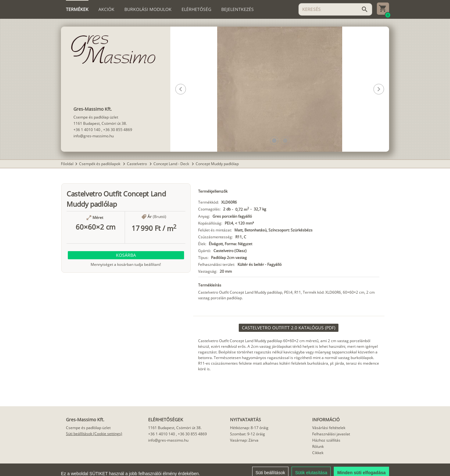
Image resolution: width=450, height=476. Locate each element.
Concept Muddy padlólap (217, 164)
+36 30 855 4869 (118, 130)
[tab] (77, 9)
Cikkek (318, 453)
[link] (289, 328)
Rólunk (318, 446)
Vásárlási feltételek (329, 428)
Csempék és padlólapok (100, 164)
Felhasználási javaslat (331, 434)
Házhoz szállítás (326, 440)
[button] (274, 141)
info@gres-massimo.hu (94, 136)
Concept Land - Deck (172, 164)
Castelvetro (137, 164)
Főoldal (67, 164)
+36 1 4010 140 (87, 130)
